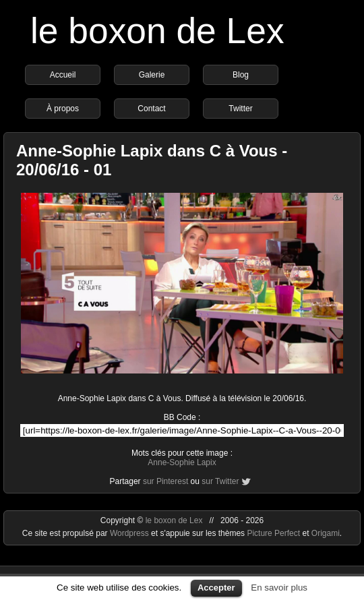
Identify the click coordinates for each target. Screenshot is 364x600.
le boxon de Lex (157, 31)
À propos (63, 109)
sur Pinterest (165, 481)
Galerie (152, 75)
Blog (241, 75)
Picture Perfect (273, 533)
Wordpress (130, 533)
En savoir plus (279, 588)
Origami (326, 533)
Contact (151, 109)
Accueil (63, 75)
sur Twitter (220, 481)
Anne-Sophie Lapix (182, 462)
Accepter (216, 588)
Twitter (240, 109)
